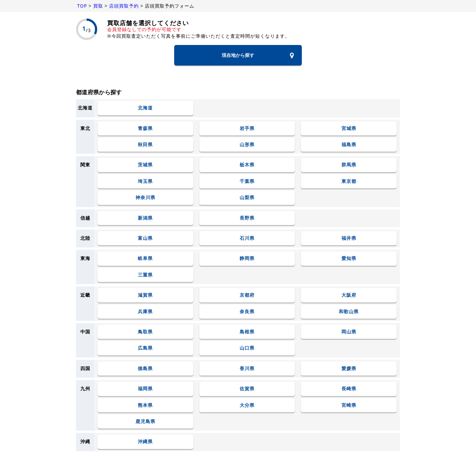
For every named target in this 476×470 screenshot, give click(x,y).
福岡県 (145, 389)
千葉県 (247, 181)
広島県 (145, 348)
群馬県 (349, 165)
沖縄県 (145, 442)
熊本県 (145, 405)
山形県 (247, 145)
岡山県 (349, 332)
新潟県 (145, 218)
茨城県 (145, 165)
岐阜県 (145, 258)
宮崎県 (349, 405)
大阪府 (349, 295)
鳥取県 (145, 332)
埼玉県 (145, 181)
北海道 (145, 108)
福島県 (349, 145)
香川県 (247, 368)
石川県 (247, 238)
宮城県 (349, 128)
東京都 (349, 181)
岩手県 (247, 128)
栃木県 (247, 165)
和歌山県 (349, 311)
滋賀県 (145, 295)
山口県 (247, 348)
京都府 (247, 295)
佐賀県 (247, 389)
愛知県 (349, 258)
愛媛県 (349, 368)
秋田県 (145, 145)
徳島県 (145, 368)
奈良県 (247, 311)
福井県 (349, 238)
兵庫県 (145, 311)
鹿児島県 (145, 421)
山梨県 (247, 198)
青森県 (145, 128)
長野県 (247, 218)
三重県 (145, 275)
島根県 (247, 332)
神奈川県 (145, 198)
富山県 (145, 238)
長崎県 (349, 389)
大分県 (247, 405)
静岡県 (247, 258)
